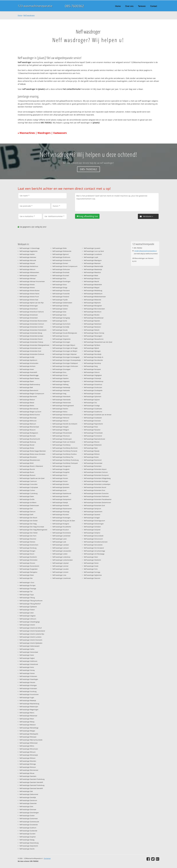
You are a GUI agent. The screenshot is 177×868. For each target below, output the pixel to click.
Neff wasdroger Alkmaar (28, 278)
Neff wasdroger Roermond (93, 460)
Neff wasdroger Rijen (91, 448)
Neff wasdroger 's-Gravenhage (30, 248)
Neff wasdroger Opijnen (92, 400)
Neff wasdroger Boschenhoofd (30, 439)
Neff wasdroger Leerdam (61, 545)
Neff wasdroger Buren (27, 472)
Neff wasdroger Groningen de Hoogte (65, 348)
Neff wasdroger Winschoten (29, 749)
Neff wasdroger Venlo (27, 667)
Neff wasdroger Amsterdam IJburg (31, 333)
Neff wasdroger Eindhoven (61, 257)
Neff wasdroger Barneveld (28, 396)
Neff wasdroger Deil (26, 509)
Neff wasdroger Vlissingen (28, 685)
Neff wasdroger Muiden (92, 315)
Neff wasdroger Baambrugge (29, 375)
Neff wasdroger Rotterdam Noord (95, 487)
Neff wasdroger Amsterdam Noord (31, 339)
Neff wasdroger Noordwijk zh (94, 357)
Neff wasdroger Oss (90, 403)
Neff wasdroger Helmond (61, 418)
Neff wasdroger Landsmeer (61, 536)
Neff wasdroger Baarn (27, 381)
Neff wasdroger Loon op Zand (94, 251)
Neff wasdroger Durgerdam (29, 569)
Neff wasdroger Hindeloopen (62, 439)
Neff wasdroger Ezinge (60, 287)
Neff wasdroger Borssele (28, 436)
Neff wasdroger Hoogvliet (61, 472)
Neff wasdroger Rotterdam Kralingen (96, 481)
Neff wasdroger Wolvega (28, 764)
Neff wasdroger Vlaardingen (29, 679)
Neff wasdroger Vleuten (27, 682)
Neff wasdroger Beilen (27, 406)
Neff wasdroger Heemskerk (61, 396)
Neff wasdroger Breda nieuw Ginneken (32, 454)
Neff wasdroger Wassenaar (28, 716)
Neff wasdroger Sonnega (92, 572)
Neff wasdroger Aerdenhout (29, 266)
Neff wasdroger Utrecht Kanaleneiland (32, 631)
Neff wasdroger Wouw (27, 773)
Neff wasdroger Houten (60, 478)
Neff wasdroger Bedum (27, 400)
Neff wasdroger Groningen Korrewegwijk (66, 357)
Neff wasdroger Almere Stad (29, 300)
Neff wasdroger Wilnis (27, 746)
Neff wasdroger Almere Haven (29, 294)
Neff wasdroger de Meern (28, 502)
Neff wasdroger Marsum (92, 278)
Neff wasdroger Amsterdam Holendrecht (33, 330)
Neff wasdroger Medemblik (93, 285)
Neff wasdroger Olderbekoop (94, 381)
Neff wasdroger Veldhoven (28, 661)
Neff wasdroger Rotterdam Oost (94, 490)
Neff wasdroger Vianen (27, 673)
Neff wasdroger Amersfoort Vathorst (32, 312)
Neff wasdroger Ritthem (92, 454)
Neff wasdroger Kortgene (61, 524)
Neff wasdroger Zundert (27, 834)
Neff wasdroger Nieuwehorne (94, 339)
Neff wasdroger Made (91, 275)
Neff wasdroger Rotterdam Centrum (96, 472)
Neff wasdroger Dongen (27, 551)
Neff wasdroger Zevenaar (28, 809)
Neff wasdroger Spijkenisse (93, 575)
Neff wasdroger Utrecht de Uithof (31, 628)
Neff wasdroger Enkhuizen (61, 269)
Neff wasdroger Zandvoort (28, 800)
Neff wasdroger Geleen (60, 309)
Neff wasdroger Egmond (61, 254)
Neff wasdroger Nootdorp (92, 363)
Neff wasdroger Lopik (91, 257)
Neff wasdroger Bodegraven (29, 433)
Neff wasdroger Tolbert (27, 610)
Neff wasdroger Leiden (60, 554)
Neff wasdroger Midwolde (92, 300)
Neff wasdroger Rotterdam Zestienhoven (97, 502)
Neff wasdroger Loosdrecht (93, 254)
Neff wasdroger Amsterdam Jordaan (31, 336)
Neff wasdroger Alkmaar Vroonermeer (32, 281)
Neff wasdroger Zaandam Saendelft (31, 782)
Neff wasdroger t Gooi (27, 582)
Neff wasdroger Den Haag (28, 524)
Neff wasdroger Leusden (61, 569)
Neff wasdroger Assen (27, 369)
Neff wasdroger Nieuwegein (93, 336)
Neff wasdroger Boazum (28, 430)
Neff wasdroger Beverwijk (28, 418)
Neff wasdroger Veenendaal (29, 652)
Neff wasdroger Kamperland (62, 499)
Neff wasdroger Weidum (28, 725)
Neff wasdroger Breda (27, 448)
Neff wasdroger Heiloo (60, 412)
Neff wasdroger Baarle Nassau (29, 378)
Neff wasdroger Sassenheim (93, 512)
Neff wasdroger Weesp (27, 722)
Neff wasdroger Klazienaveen (62, 509)
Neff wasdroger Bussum (27, 475)
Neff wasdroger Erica (59, 278)
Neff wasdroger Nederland (93, 324)
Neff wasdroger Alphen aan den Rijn (32, 303)
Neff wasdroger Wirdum (27, 758)
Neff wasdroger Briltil (27, 463)
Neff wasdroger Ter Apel (27, 585)
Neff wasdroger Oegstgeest (93, 375)
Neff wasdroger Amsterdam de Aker (31, 327)
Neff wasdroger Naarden (92, 321)
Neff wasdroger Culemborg (29, 493)
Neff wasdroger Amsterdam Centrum (32, 324)
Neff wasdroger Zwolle (27, 849)
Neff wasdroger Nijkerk (91, 348)
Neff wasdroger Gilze (59, 312)
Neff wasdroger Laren (60, 539)
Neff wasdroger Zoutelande (29, 825)
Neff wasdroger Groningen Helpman (65, 354)
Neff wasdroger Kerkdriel (61, 505)
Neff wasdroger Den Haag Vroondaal (32, 527)
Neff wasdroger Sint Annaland (94, 548)
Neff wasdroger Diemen (27, 542)
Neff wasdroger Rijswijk (92, 451)
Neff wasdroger (29, 15)
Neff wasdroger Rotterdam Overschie (96, 493)
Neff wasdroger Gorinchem (61, 324)
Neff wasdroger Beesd (27, 403)
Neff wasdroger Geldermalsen (62, 303)
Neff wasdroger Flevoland (61, 290)
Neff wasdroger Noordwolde (93, 360)
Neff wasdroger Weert (27, 719)
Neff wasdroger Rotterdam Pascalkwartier (98, 499)
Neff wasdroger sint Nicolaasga (94, 554)
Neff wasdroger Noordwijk (93, 354)
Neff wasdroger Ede (26, 578)
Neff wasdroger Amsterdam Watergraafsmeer (34, 345)
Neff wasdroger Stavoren (92, 578)
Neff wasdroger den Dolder (29, 521)
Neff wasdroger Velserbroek (29, 664)
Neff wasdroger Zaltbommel (29, 794)
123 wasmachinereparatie (35, 6)
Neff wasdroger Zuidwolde (28, 831)
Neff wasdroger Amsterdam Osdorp (31, 342)
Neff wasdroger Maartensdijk (93, 266)
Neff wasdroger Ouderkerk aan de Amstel (98, 415)
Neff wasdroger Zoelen (27, 816)
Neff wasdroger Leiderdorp (61, 557)
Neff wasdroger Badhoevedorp (30, 384)
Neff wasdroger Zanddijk (28, 797)
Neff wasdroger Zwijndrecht (29, 846)
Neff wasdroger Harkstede (61, 390)
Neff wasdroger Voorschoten (29, 694)
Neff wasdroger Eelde (60, 248)
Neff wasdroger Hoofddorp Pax (63, 457)
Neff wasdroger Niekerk (92, 330)
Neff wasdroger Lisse (59, 575)
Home (20, 15)
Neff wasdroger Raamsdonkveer (94, 439)
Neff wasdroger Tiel (26, 592)
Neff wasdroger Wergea (27, 731)
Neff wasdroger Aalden (27, 254)
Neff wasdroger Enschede (61, 272)
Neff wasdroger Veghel (27, 658)
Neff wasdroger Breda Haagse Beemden (33, 451)
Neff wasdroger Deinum (27, 512)
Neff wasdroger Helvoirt (60, 421)
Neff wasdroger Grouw (60, 375)
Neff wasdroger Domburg (28, 548)
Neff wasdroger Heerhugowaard (63, 406)
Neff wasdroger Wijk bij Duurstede (31, 740)
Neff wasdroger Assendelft (28, 372)
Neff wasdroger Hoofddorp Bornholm (65, 448)
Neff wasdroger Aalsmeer (28, 257)
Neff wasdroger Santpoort (92, 509)
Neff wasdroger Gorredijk (61, 327)
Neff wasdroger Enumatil (61, 275)
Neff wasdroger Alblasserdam (29, 272)
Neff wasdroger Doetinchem (29, 545)
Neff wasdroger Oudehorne (93, 412)
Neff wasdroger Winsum (28, 752)
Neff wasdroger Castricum (28, 481)
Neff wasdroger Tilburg (27, 598)
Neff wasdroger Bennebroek (29, 409)
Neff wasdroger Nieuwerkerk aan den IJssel (98, 342)
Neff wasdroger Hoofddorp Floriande (65, 451)
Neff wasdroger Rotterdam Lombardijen (97, 484)
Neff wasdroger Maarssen (92, 263)
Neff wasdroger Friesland (61, 297)
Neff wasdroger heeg (59, 393)
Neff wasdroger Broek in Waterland (31, 466)
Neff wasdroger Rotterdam (93, 466)
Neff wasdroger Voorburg (28, 691)
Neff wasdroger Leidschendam (63, 560)
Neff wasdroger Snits (91, 569)
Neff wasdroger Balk (26, 387)
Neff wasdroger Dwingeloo (28, 572)
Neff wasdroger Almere (27, 287)
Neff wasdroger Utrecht (27, 625)
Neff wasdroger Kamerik (60, 496)
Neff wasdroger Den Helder (29, 533)
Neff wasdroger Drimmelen (29, 560)
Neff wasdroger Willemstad (29, 743)
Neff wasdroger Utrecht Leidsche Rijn (32, 634)
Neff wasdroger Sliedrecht (92, 560)
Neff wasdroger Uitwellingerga (30, 622)
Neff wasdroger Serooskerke (93, 545)
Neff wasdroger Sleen (91, 557)
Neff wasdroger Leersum (61, 548)
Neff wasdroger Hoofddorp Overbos (65, 454)
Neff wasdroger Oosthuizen (93, 387)
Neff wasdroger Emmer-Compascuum (65, 266)
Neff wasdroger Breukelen (28, 457)
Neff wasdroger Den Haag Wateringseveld (33, 530)
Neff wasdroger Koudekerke (62, 527)
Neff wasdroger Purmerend (93, 436)
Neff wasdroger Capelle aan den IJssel (32, 478)
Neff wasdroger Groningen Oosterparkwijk (67, 360)
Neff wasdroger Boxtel (27, 445)
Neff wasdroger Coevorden (29, 484)
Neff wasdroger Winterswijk (29, 755)
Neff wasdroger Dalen (27, 496)
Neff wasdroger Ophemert (93, 396)
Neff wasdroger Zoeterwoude (29, 822)
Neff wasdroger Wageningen (29, 710)
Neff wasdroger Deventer (28, 539)
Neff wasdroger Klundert (61, 514)
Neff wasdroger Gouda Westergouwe (65, 333)
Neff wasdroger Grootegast (61, 369)
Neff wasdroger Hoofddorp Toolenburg (66, 460)
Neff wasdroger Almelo (27, 285)
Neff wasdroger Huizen (60, 481)
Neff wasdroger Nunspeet (92, 369)
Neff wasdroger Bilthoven (28, 421)
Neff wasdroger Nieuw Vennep (94, 333)
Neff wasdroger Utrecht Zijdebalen (31, 643)
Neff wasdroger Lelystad (61, 563)
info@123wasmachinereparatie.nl (146, 251)
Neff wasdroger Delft (26, 514)
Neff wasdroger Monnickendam (94, 309)
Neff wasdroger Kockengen (61, 518)
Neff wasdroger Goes (59, 315)
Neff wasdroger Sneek (91, 566)
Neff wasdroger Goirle (60, 321)
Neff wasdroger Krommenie (62, 533)
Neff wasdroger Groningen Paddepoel (65, 363)
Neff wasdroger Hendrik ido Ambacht (65, 424)
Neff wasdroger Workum (28, 767)
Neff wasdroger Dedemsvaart (29, 505)
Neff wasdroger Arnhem (27, 366)
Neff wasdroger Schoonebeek (94, 536)
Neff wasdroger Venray (27, 670)
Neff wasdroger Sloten (91, 563)
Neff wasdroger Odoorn (92, 372)
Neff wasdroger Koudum (61, 530)
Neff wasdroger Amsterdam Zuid (30, 351)
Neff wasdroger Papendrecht (93, 424)
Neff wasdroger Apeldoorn (28, 360)
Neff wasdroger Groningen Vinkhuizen (65, 366)
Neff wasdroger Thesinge (28, 589)
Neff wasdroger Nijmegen (92, 351)
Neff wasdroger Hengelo (61, 427)
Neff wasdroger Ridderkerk (93, 445)
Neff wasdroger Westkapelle (29, 734)
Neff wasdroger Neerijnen (92, 327)
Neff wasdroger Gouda (60, 330)
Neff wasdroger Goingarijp (61, 318)
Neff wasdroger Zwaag (27, 840)
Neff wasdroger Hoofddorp (61, 445)
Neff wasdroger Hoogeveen (62, 466)
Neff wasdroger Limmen (60, 572)
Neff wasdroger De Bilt (27, 499)
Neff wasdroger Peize (91, 427)
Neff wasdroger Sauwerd (92, 514)
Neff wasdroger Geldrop (60, 306)
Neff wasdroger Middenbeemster (95, 297)
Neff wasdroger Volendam (28, 688)
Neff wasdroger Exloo (60, 285)
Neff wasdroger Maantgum (93, 260)
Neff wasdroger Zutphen (28, 837)
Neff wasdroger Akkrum (27, 269)
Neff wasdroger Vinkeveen (28, 676)
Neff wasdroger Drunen (27, 563)
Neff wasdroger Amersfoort (29, 309)
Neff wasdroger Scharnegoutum (94, 521)
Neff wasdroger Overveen (92, 421)
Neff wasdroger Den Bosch (28, 518)
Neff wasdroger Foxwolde (61, 294)
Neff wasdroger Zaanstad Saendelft (31, 788)
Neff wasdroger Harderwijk (61, 387)
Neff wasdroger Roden (91, 457)
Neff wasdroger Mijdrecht (92, 303)
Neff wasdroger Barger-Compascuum (32, 393)
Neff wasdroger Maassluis (92, 272)
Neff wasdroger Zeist (26, 806)
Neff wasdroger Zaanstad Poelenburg (32, 785)
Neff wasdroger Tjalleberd (28, 607)
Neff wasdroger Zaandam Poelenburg (32, 779)
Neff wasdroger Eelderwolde (62, 251)
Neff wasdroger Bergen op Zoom (30, 412)
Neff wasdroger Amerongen (29, 306)
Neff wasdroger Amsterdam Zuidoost (32, 354)
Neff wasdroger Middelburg (93, 290)
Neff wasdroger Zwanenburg (29, 843)
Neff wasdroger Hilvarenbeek (62, 433)
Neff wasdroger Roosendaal (93, 463)
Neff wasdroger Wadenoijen (29, 707)
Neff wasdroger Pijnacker (92, 430)
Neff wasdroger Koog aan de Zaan (64, 521)
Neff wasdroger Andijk (27, 357)
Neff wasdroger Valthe (27, 649)
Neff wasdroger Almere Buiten (30, 290)
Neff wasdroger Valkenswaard (29, 646)
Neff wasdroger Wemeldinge (29, 728)
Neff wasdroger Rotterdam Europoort (96, 475)
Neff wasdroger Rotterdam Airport (95, 469)
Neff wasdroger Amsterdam (29, 318)
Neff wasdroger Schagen (92, 518)
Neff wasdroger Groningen (61, 342)
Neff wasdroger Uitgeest (28, 616)
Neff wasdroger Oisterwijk (92, 378)
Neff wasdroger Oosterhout (93, 384)
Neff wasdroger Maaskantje (93, 269)
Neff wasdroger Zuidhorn (28, 828)
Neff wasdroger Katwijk (60, 502)
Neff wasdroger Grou (59, 372)
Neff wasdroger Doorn (27, 554)
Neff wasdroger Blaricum (28, 424)
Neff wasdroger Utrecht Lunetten (31, 637)
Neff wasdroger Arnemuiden (29, 363)
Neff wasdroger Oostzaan (92, 393)
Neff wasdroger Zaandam (28, 776)
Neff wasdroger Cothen (27, 490)
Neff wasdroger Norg (91, 366)
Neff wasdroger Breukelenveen (30, 460)
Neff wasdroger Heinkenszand (62, 415)
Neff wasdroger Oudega (92, 406)
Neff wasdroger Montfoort (93, 312)
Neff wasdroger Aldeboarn (28, 275)
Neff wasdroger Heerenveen (62, 403)
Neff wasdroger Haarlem (61, 378)
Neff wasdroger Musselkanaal (94, 318)
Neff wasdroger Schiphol (92, 533)
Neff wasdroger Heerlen (60, 409)
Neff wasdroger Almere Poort (29, 297)
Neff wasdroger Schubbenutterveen (96, 542)
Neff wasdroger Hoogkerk (61, 469)
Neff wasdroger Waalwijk (28, 700)
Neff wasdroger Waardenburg (29, 704)
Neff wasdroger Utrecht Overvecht (31, 640)
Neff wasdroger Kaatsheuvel (62, 493)
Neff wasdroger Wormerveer (29, 770)
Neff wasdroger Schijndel (92, 530)
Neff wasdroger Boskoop (28, 442)
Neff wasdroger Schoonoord (93, 539)
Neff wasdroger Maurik (91, 281)
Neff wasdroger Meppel (92, 287)
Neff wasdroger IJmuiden (61, 484)
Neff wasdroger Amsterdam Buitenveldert (33, 321)
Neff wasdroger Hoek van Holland (64, 442)
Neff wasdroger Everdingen (61, 281)
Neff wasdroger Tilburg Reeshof (30, 604)
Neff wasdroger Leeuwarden (62, 551)
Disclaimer (47, 858)
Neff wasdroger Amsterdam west (30, 348)
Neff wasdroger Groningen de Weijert (65, 351)
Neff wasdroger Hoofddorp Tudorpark (65, 463)
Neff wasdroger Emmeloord (62, 260)
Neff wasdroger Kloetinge (61, 512)
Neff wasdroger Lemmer (60, 566)
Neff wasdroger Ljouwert (92, 248)
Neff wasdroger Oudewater (93, 418)
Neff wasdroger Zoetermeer (29, 818)
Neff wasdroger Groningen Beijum (64, 345)
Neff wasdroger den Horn (28, 536)
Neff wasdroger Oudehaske (93, 409)
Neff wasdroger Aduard (27, 263)
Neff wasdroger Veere (27, 655)
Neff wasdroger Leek (59, 542)
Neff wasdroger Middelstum (93, 294)
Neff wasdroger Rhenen (92, 442)
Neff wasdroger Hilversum (61, 436)
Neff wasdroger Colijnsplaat (29, 487)
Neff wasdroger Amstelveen (29, 315)
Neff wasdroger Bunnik (27, 469)
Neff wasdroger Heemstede (61, 400)
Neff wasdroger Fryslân (60, 300)
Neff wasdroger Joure (59, 490)
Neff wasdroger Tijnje (27, 595)
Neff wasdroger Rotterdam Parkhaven (96, 496)
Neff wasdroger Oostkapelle (93, 390)
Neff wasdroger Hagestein (61, 381)
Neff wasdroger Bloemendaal (29, 427)
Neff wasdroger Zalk (26, 791)
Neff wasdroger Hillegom (61, 430)
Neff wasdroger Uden (27, 613)
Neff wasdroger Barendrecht (29, 390)
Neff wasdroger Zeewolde (28, 803)
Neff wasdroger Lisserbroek (62, 578)
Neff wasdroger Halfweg (60, 384)
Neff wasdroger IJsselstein (61, 487)
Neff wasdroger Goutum (61, 336)
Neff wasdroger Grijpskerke (61, 339)
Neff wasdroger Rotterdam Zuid (94, 505)
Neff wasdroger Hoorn (60, 475)
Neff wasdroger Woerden (28, 761)
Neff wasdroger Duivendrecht (29, 566)
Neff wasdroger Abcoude (28, 260)
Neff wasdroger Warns (27, 713)
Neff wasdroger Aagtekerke (29, 251)
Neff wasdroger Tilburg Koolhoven (31, 601)
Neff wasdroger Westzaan (28, 737)
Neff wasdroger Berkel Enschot (30, 415)
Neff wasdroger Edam (27, 575)
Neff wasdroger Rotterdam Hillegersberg (97, 478)
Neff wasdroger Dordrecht (28, 557)
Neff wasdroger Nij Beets (92, 345)
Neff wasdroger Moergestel (93, 306)
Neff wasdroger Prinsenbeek (93, 433)
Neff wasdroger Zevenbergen (29, 813)
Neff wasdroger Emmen (60, 263)
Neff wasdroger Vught (27, 697)
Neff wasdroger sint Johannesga (94, 551)
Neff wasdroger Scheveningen (94, 524)
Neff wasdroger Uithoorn (28, 619)
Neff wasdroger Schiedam (92, 527)
